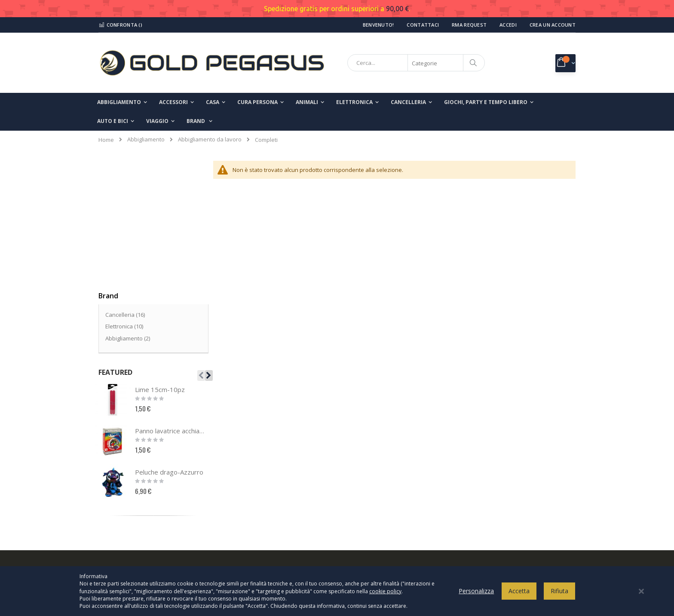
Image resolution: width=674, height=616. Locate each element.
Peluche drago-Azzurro (169, 343)
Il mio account (122, 490)
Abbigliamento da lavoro (210, 139)
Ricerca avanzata (127, 533)
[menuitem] (199, 121)
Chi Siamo (117, 462)
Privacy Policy (368, 462)
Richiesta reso (123, 519)
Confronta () (120, 25)
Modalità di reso (371, 533)
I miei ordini (119, 505)
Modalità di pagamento (380, 505)
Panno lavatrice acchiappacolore (171, 302)
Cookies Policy (369, 476)
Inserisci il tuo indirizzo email (503, 501)
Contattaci (423, 25)
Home (106, 140)
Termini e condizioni (376, 490)
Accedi (508, 25)
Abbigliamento (146, 139)
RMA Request (469, 25)
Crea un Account (553, 25)
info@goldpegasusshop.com (266, 528)
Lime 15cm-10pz (160, 260)
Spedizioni (364, 519)
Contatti (114, 476)
